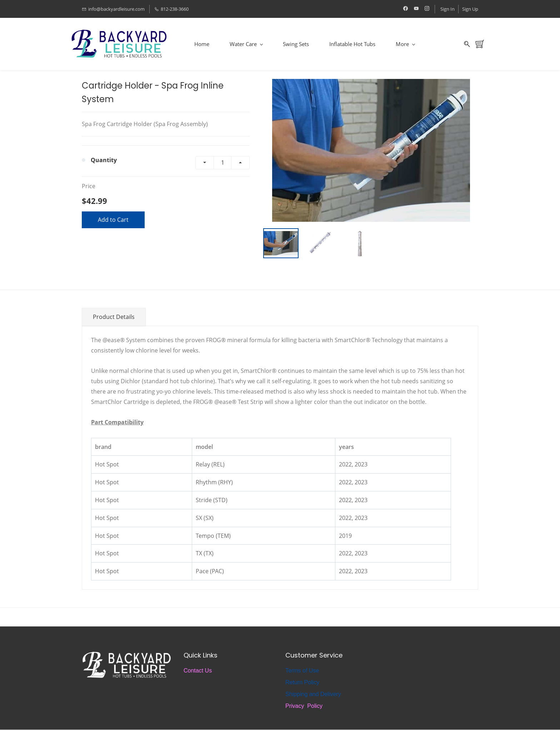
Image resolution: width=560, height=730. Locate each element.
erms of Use (304, 671)
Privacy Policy (304, 706)
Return (294, 683)
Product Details (114, 317)
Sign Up (470, 9)
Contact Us (198, 671)
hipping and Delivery (315, 694)
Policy (311, 683)
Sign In (447, 9)
